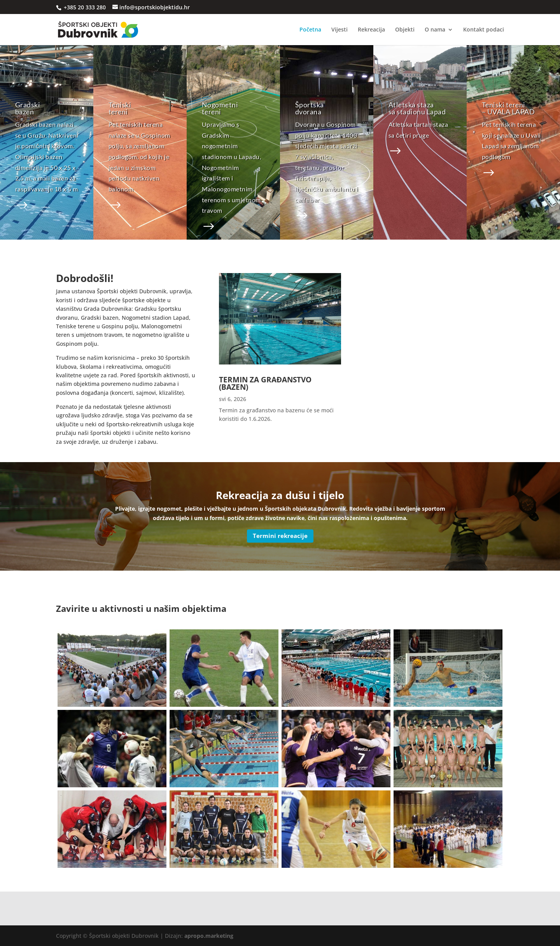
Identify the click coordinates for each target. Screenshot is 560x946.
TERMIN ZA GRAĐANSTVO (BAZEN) (265, 383)
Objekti (405, 30)
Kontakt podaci (484, 30)
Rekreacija (371, 30)
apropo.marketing (209, 936)
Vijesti (339, 30)
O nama (435, 30)
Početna (310, 30)
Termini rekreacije (280, 536)
